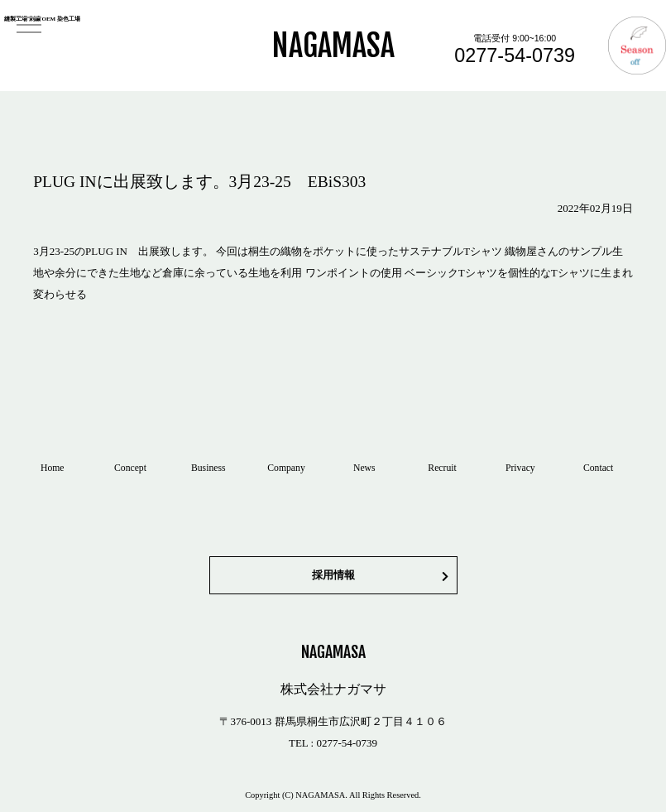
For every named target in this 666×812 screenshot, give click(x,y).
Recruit (442, 468)
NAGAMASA (333, 46)
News (364, 468)
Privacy (520, 468)
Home (53, 468)
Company (286, 468)
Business (208, 468)
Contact (598, 468)
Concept (130, 468)
